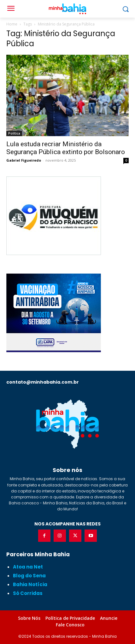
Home (12, 24)
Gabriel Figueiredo (24, 160)
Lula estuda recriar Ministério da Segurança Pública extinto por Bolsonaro (66, 148)
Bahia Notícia (30, 584)
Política (14, 133)
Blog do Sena (29, 576)
